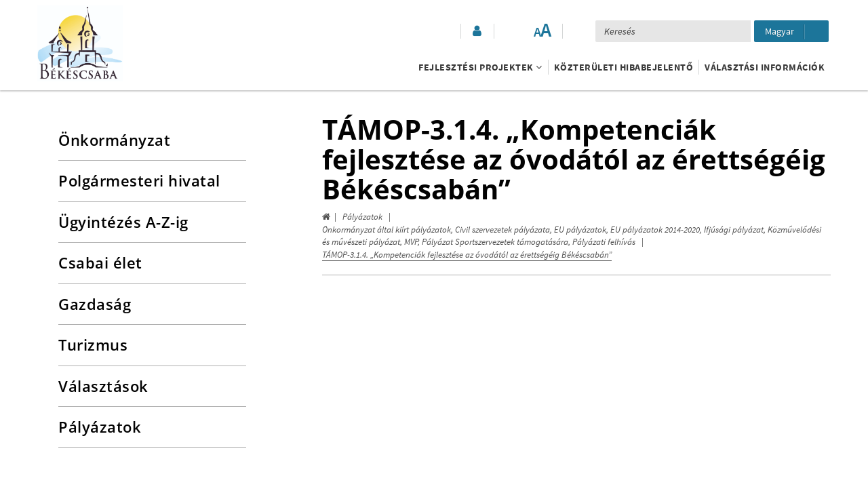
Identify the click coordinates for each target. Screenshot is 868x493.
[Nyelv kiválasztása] (791, 31)
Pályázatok (362, 217)
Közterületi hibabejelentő (624, 67)
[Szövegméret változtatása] (542, 31)
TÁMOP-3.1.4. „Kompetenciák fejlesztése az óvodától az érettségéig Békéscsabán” (467, 255)
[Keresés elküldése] (735, 31)
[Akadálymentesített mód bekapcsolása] (515, 31)
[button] (476, 31)
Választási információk (765, 67)
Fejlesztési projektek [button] (480, 67)
